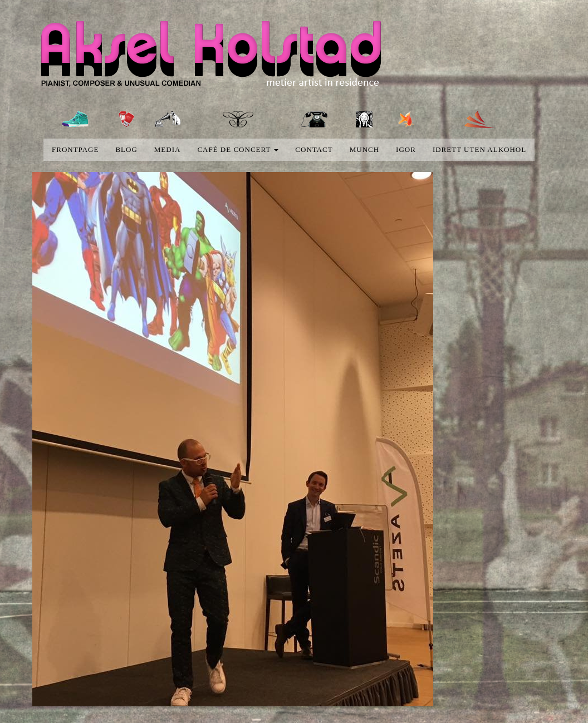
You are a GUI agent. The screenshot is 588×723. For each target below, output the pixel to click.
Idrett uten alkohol (479, 149)
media (168, 149)
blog (126, 149)
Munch (364, 149)
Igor (406, 149)
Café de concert (238, 149)
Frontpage (75, 149)
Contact (314, 149)
